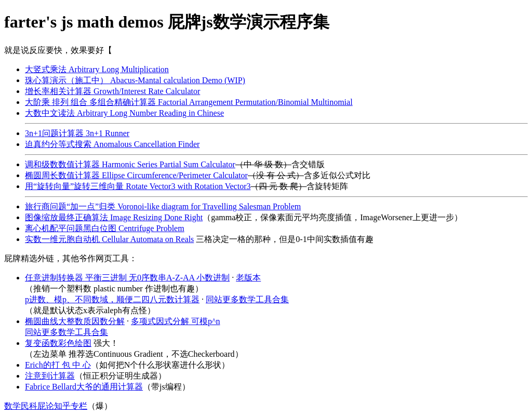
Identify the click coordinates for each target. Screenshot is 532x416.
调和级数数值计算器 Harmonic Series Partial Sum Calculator (130, 164)
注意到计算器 (50, 376)
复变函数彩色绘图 (58, 343)
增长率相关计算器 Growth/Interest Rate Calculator (112, 91)
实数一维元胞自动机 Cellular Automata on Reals (109, 239)
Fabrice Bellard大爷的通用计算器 (84, 387)
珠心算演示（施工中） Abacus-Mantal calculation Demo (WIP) (135, 80)
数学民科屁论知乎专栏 (46, 406)
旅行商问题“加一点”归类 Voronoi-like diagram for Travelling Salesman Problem (163, 206)
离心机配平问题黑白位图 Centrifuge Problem (105, 228)
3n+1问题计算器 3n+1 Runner (77, 133)
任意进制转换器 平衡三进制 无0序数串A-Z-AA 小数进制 (127, 278)
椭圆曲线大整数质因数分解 (75, 321)
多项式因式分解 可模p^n (176, 321)
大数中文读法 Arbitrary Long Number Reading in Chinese (124, 113)
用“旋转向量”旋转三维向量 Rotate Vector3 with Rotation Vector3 (138, 186)
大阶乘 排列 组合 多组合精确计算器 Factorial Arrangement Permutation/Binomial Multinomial (189, 102)
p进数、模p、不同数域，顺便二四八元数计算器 (112, 299)
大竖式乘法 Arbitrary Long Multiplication (97, 69)
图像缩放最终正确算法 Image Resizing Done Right (114, 217)
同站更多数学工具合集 (247, 299)
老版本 (248, 278)
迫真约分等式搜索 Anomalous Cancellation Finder (112, 144)
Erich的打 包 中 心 (58, 365)
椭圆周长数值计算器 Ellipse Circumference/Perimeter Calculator (136, 175)
